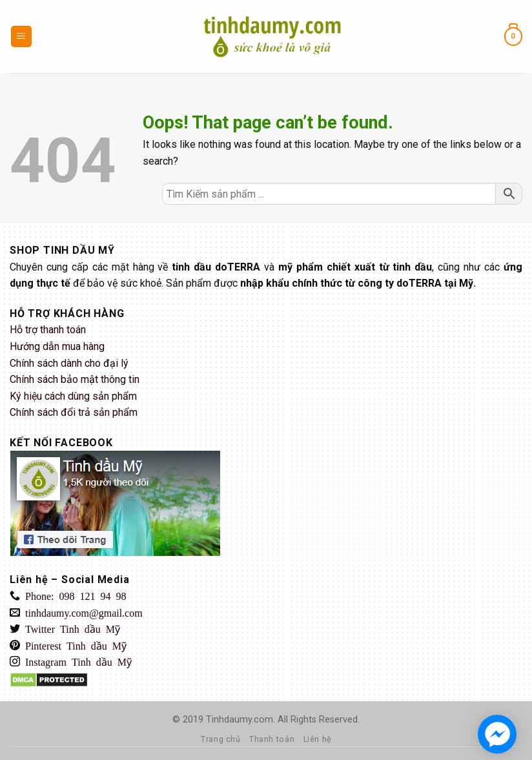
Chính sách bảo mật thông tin (75, 379)
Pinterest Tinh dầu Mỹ (73, 645)
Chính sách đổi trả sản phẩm (74, 412)
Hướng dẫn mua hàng (57, 346)
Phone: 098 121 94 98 (73, 595)
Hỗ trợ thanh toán (48, 330)
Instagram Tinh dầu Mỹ (76, 661)
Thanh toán (272, 739)
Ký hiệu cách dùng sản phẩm (73, 396)
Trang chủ (221, 739)
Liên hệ (317, 739)
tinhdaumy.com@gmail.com (81, 612)
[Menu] (22, 36)
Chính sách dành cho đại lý (69, 363)
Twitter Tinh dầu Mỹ (70, 628)
